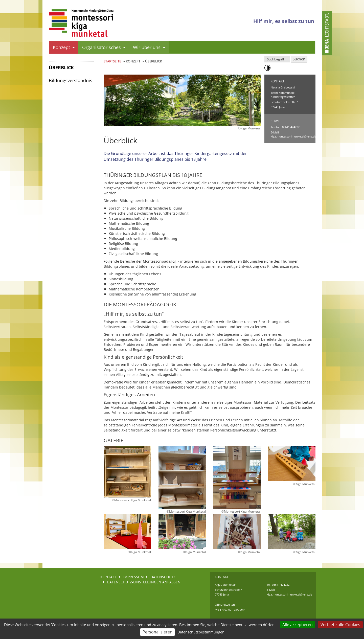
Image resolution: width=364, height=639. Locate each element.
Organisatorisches (104, 47)
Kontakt (109, 577)
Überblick (61, 67)
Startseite (112, 61)
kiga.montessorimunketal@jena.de (293, 136)
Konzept (64, 47)
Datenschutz (163, 577)
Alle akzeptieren (298, 625)
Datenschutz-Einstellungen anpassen (144, 582)
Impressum (134, 577)
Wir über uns (149, 47)
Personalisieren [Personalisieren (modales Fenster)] (157, 632)
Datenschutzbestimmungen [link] (201, 632)
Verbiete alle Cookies (340, 625)
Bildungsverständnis (71, 80)
